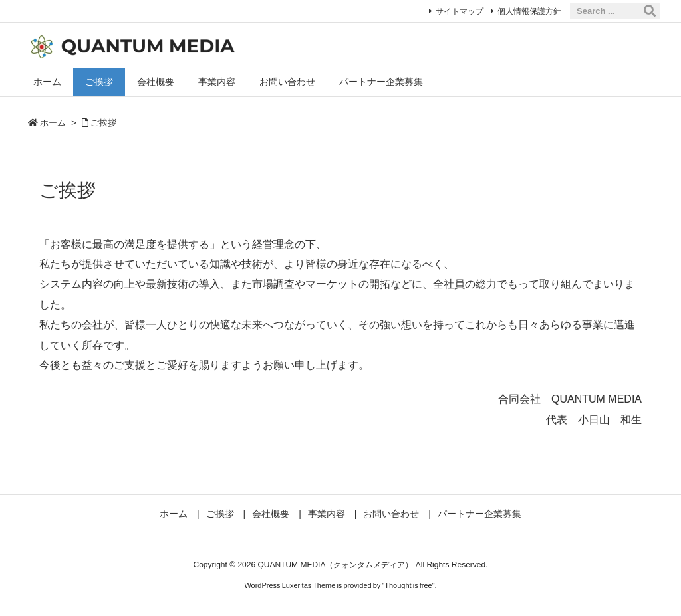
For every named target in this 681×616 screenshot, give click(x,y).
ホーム (53, 123)
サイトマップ (460, 11)
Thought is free (408, 585)
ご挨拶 (103, 123)
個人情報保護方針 (529, 11)
